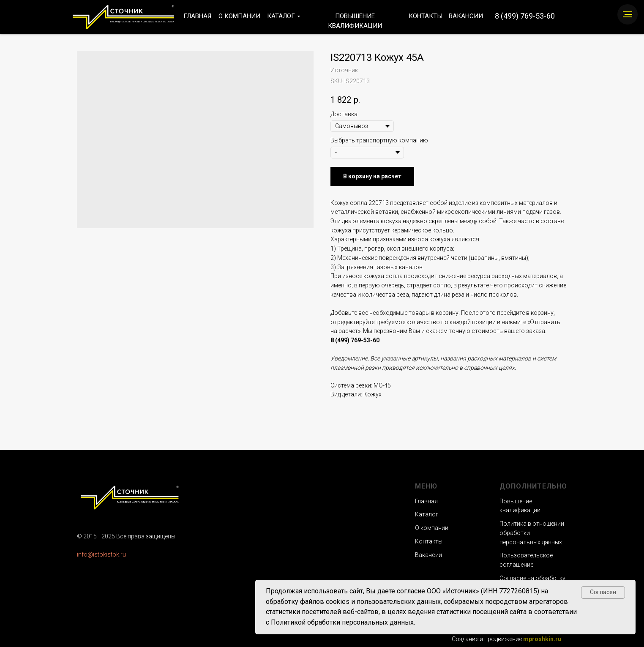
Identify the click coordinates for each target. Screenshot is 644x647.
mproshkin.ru (542, 639)
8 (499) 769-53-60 (525, 16)
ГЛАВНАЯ (197, 16)
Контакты (429, 541)
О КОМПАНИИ (239, 16)
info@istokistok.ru (101, 554)
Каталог (427, 514)
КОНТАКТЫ (426, 16)
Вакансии (428, 555)
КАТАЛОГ (281, 16)
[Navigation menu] (628, 14)
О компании (432, 528)
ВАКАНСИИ (466, 16)
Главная (426, 501)
